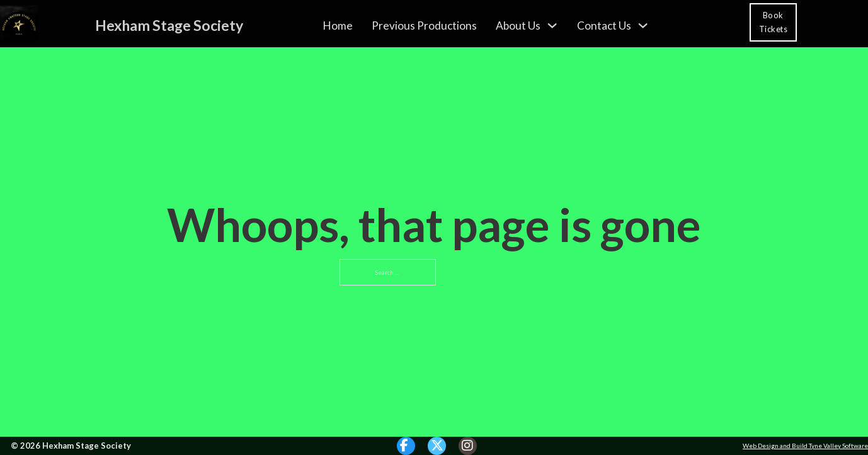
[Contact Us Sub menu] (643, 25)
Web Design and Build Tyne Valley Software (805, 446)
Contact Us (604, 25)
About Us (518, 25)
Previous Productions (424, 25)
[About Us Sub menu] (552, 25)
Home (338, 25)
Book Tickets (774, 22)
